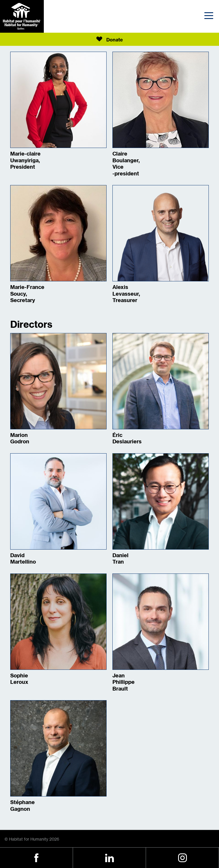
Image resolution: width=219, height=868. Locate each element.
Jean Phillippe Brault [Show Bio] (124, 682)
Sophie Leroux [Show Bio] (19, 679)
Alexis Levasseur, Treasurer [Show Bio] (126, 294)
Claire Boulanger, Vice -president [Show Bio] (126, 164)
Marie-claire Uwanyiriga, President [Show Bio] (25, 160)
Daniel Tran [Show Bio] (120, 559)
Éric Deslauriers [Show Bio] (127, 439)
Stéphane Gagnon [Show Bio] (22, 806)
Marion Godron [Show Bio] (20, 439)
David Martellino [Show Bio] (23, 559)
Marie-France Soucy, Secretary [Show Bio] (27, 294)
